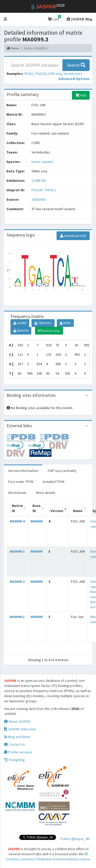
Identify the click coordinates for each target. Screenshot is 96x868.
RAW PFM (21, 331)
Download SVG (73, 236)
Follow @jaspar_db (75, 839)
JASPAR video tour (20, 729)
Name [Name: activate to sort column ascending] (78, 511)
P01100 (37, 190)
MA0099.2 (17, 581)
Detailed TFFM (54, 482)
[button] (6, 19)
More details (46, 493)
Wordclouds (17, 493)
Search (76, 65)
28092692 (39, 199)
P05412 (51, 190)
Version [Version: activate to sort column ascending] (57, 511)
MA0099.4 (17, 521)
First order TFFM (21, 482)
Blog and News (17, 737)
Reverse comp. (49, 331)
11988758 (39, 181)
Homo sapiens (42, 162)
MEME (65, 323)
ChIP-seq (55, 74)
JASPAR (20, 323)
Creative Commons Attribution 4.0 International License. (48, 857)
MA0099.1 (17, 617)
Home (13, 48)
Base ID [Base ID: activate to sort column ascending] (37, 508)
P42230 (41, 74)
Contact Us (15, 744)
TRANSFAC (43, 323)
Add (81, 95)
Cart (54, 18)
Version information (23, 471)
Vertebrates (73, 74)
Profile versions (18, 752)
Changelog (14, 760)
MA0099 (36, 521)
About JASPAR (17, 721)
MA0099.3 (17, 551)
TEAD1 (29, 74)
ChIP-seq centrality (62, 471)
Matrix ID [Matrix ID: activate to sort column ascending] (17, 508)
